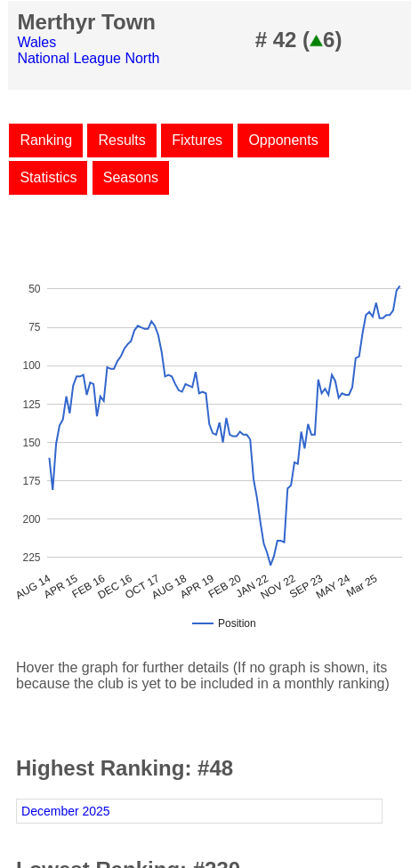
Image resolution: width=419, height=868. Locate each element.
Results (121, 140)
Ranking (46, 140)
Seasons (131, 177)
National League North (88, 58)
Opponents (283, 140)
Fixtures (197, 140)
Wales (36, 42)
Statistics (48, 177)
